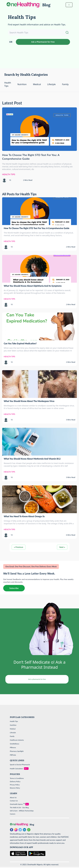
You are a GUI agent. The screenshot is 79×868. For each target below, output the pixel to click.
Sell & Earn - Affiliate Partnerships (22, 811)
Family (65, 84)
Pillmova (13, 747)
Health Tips (14, 721)
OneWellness (15, 744)
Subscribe (14, 588)
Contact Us (14, 801)
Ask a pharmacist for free (37, 679)
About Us (13, 798)
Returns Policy (15, 788)
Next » (62, 547)
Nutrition (22, 84)
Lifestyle (51, 84)
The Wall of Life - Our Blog (19, 808)
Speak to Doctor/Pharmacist (20, 765)
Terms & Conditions (17, 778)
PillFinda (13, 755)
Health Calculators (16, 769)
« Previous (19, 547)
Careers (13, 814)
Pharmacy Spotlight (17, 751)
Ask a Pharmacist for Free (43, 42)
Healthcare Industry (17, 740)
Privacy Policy (15, 785)
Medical (37, 84)
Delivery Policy (15, 781)
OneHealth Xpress (18, 804)
